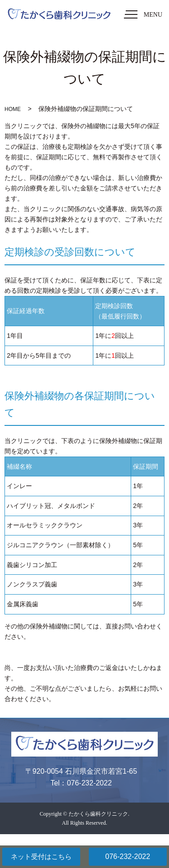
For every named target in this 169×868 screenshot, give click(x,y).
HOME (13, 109)
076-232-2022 (128, 856)
